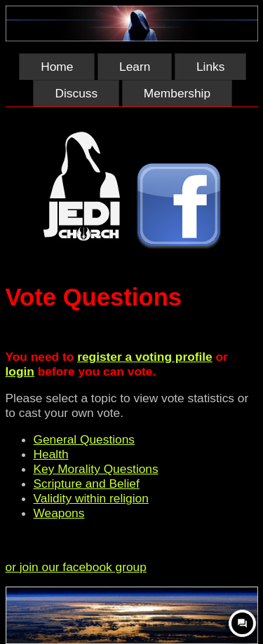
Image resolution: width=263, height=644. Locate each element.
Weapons (59, 513)
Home (57, 67)
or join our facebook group (76, 567)
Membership (177, 93)
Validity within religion (91, 498)
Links (210, 67)
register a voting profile (145, 357)
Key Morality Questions (96, 469)
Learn (135, 67)
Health (51, 454)
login (20, 371)
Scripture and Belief (87, 484)
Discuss (76, 93)
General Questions (84, 439)
